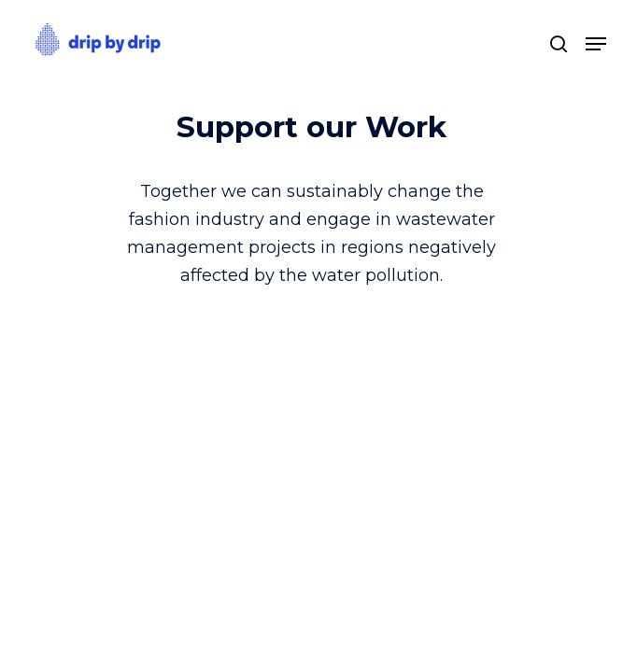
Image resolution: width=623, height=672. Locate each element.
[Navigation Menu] (596, 44)
